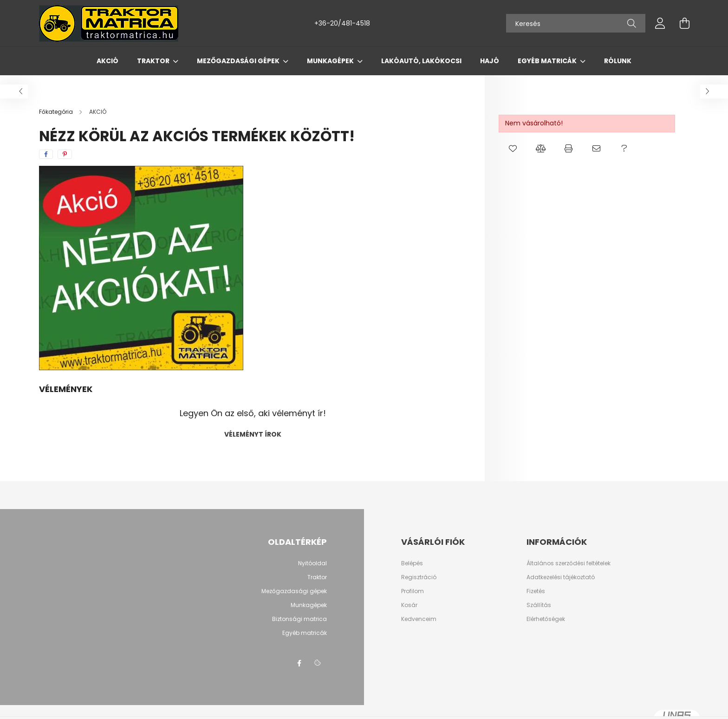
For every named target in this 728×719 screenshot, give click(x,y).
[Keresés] (576, 23)
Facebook (299, 663)
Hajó (490, 61)
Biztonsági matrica (299, 619)
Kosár (409, 605)
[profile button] (660, 23)
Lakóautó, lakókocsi (421, 61)
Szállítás (539, 605)
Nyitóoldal (312, 563)
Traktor (154, 61)
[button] (513, 149)
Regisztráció (419, 577)
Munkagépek (331, 61)
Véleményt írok (253, 434)
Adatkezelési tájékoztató (561, 577)
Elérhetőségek (546, 619)
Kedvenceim (419, 619)
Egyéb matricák (548, 61)
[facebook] (46, 154)
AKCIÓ (107, 61)
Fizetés (536, 591)
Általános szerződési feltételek (569, 563)
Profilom (413, 591)
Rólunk (618, 61)
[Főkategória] (57, 112)
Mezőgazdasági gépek (239, 61)
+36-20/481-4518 (342, 23)
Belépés (412, 563)
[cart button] (684, 23)
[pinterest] (65, 154)
